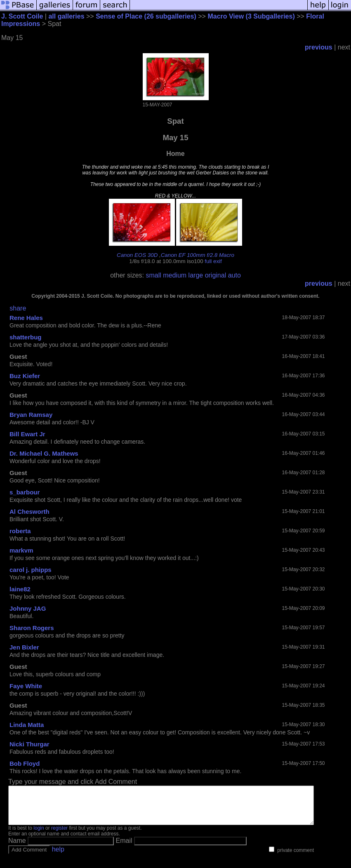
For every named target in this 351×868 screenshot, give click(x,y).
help (58, 857)
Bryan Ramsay (31, 415)
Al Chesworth (29, 512)
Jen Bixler (24, 647)
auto (234, 275)
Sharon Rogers (32, 628)
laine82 (20, 589)
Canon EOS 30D (137, 255)
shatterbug (26, 337)
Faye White (26, 686)
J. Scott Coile (22, 16)
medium (175, 275)
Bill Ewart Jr (27, 434)
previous (319, 47)
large (196, 275)
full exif (213, 261)
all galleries (66, 16)
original (216, 275)
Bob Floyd (25, 763)
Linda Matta (27, 725)
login (39, 835)
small (153, 275)
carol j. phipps (31, 570)
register (59, 835)
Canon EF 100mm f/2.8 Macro (198, 255)
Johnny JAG (28, 608)
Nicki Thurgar (29, 744)
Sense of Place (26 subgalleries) (146, 16)
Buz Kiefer (25, 376)
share (18, 308)
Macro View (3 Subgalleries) (251, 16)
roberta (20, 531)
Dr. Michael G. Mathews (44, 453)
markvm (21, 550)
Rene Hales (26, 318)
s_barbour (25, 492)
